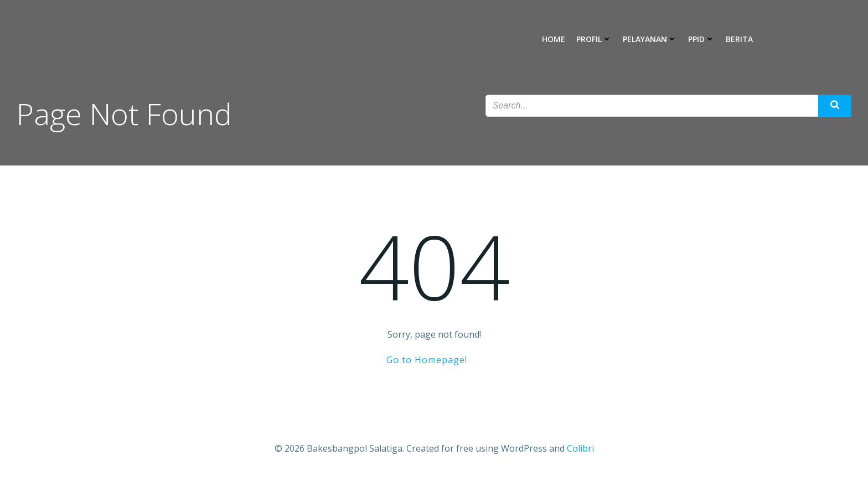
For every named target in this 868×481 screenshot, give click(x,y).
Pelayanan (650, 39)
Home (554, 39)
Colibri (580, 448)
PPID (701, 39)
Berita (739, 39)
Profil (594, 39)
